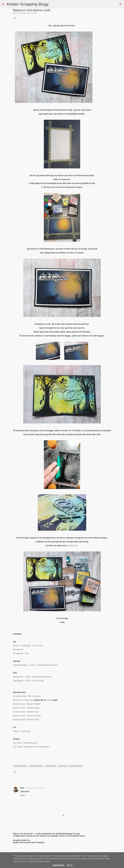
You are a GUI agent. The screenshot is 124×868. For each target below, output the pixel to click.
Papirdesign (50, 766)
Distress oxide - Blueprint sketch (27, 704)
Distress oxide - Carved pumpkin (27, 716)
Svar (23, 795)
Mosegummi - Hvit (21, 653)
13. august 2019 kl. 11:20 (34, 788)
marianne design (36, 766)
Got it (70, 865)
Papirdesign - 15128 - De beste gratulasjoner (32, 677)
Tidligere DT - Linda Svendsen (70, 766)
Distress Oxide (20, 766)
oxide (50, 700)
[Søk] (52, 4)
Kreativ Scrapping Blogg (28, 4)
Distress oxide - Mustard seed (26, 720)
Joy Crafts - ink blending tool (25, 743)
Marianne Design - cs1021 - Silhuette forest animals (35, 665)
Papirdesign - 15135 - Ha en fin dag (28, 681)
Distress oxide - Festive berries (26, 708)
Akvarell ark (18, 649)
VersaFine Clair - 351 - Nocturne (27, 696)
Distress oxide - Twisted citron (26, 712)
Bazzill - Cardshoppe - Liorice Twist (28, 646)
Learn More (58, 865)
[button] (14, 18)
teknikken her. (72, 546)
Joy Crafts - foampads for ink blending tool (31, 747)
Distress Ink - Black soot (23, 700)
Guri (22, 788)
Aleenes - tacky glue (22, 731)
